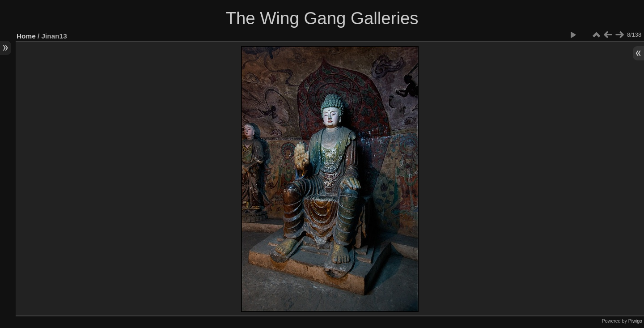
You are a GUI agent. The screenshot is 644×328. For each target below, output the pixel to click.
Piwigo (635, 321)
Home (26, 36)
